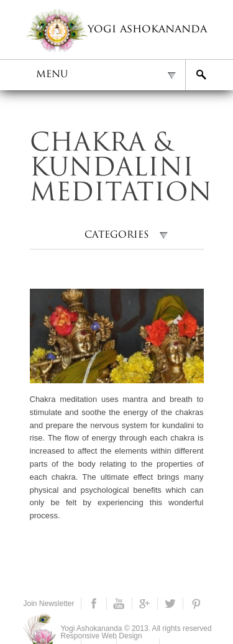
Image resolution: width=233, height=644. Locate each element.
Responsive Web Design (102, 636)
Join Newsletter (49, 604)
